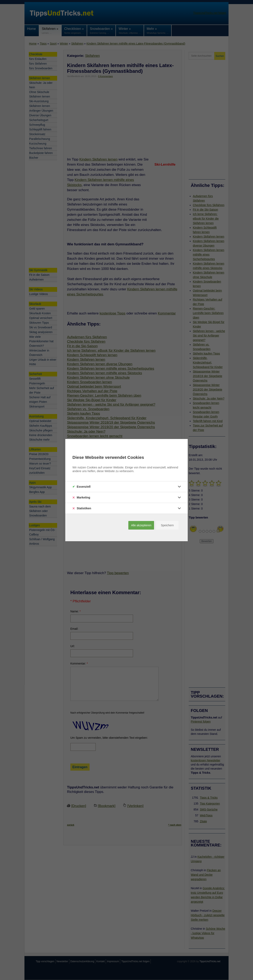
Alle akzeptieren (141, 525)
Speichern (167, 525)
